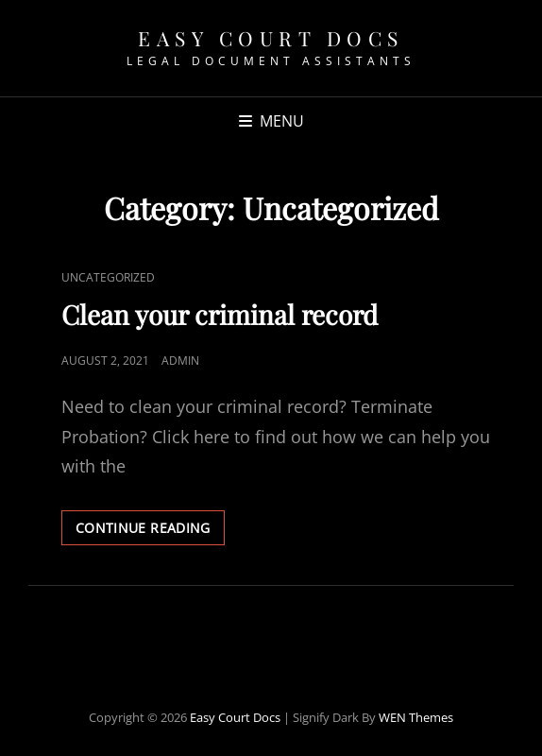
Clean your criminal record (220, 314)
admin (180, 361)
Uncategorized (108, 277)
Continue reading (150, 531)
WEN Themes (416, 717)
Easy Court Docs (271, 38)
